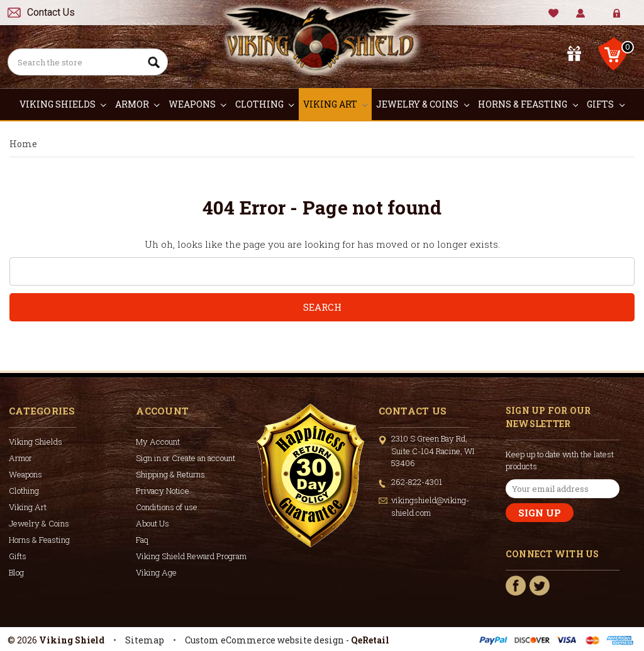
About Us (153, 523)
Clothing (265, 104)
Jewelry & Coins (423, 104)
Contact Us (51, 12)
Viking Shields (63, 104)
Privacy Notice (163, 491)
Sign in (608, 19)
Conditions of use (167, 507)
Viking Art (336, 104)
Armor (137, 104)
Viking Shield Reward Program (191, 556)
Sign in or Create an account (186, 458)
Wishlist (554, 14)
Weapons (197, 104)
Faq (142, 540)
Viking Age (156, 572)
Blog (16, 572)
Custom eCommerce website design (264, 640)
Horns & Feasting (528, 104)
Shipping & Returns (170, 474)
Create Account (626, 19)
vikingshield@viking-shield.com (430, 506)
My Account (581, 14)
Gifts (606, 104)
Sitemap (145, 640)
